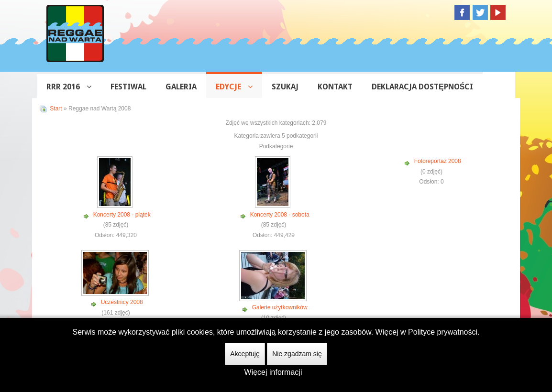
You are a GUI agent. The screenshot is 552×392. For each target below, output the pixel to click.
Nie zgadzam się (297, 354)
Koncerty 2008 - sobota (280, 215)
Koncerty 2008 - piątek (122, 215)
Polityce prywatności (443, 332)
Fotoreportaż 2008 (438, 161)
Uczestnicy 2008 (122, 302)
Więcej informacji (273, 372)
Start (56, 109)
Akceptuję (245, 354)
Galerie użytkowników (280, 307)
